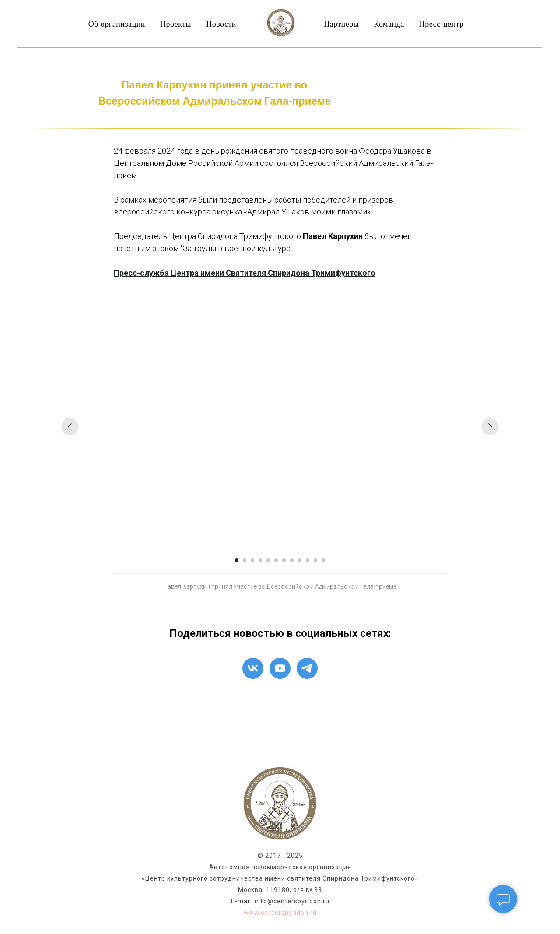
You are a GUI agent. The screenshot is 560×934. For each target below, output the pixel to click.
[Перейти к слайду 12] (323, 560)
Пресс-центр (441, 24)
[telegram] (307, 668)
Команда (389, 24)
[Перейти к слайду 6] (276, 560)
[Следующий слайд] (490, 427)
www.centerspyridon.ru (280, 913)
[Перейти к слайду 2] (245, 560)
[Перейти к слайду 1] (237, 560)
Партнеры (341, 24)
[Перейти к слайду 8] (292, 560)
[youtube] (280, 668)
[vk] (253, 668)
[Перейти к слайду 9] (300, 560)
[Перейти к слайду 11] (315, 560)
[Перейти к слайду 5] (268, 560)
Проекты (176, 24)
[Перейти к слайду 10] (308, 560)
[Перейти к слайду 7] (284, 560)
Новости (221, 24)
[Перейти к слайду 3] (252, 560)
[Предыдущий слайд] (70, 427)
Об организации (117, 24)
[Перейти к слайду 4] (260, 560)
